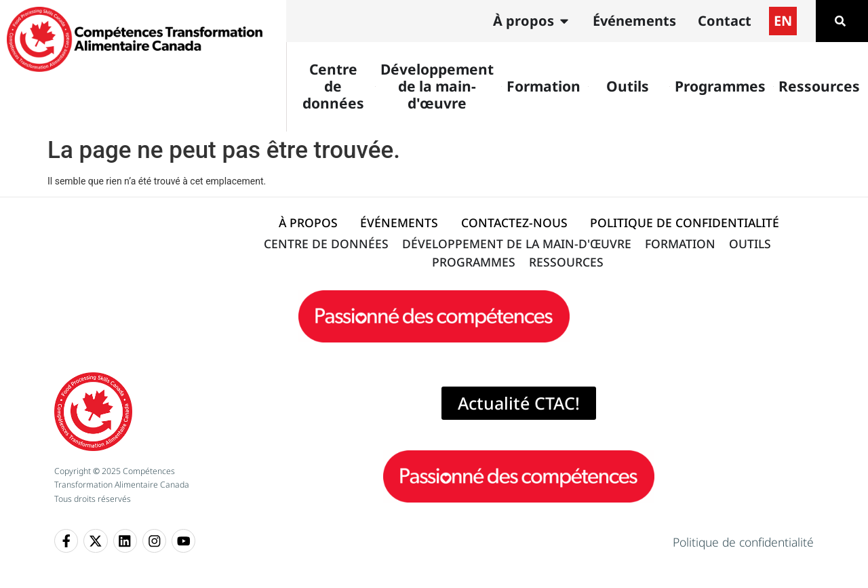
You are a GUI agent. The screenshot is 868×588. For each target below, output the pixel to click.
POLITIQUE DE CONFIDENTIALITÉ (685, 222)
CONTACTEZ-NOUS (514, 222)
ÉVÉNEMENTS (399, 222)
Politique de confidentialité (743, 542)
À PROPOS (308, 222)
